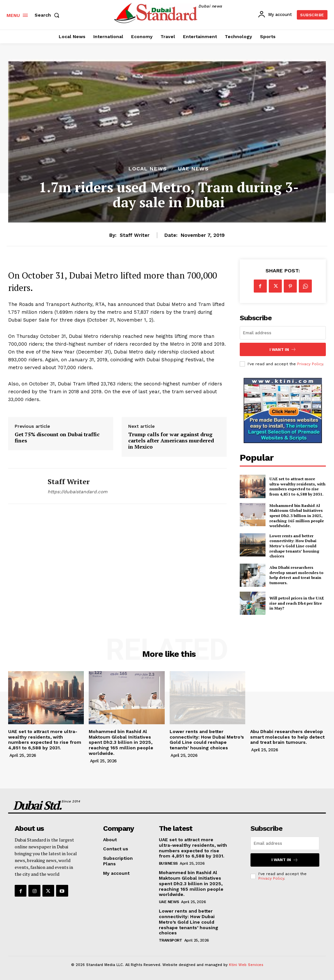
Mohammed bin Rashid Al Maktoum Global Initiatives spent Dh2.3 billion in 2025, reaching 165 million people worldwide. (297, 516)
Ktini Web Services (246, 965)
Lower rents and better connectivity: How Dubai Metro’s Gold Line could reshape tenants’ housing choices (294, 546)
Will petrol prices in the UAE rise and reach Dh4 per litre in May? (297, 603)
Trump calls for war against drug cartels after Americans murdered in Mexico (171, 441)
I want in (283, 349)
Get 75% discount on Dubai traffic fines (57, 438)
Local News (148, 169)
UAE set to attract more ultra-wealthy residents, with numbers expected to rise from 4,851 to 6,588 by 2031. (297, 486)
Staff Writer (135, 235)
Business (168, 863)
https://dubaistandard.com (77, 492)
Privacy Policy (310, 364)
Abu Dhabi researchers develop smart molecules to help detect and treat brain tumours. (296, 575)
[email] (283, 333)
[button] (48, 15)
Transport (171, 940)
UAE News (193, 169)
